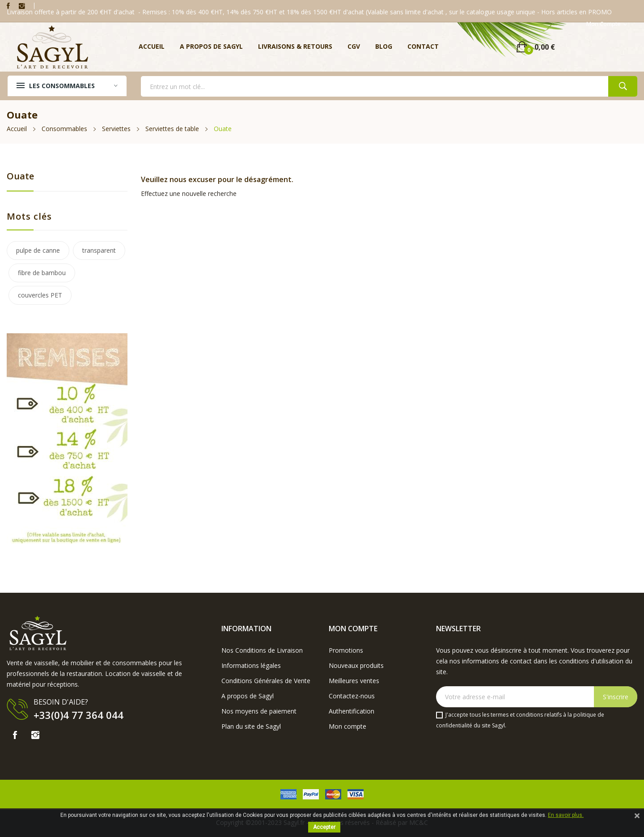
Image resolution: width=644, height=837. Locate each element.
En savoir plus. (566, 815)
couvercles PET (40, 295)
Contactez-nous (352, 696)
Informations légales (251, 665)
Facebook (8, 6)
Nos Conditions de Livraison (262, 650)
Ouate (20, 176)
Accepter (324, 827)
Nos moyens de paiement (259, 711)
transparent (99, 250)
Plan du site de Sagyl (251, 726)
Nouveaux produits (356, 665)
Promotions (346, 650)
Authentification (352, 711)
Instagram (22, 6)
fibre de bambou (42, 273)
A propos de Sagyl (248, 696)
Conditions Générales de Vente (266, 681)
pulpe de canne (38, 250)
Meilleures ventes (354, 681)
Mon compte (347, 726)
